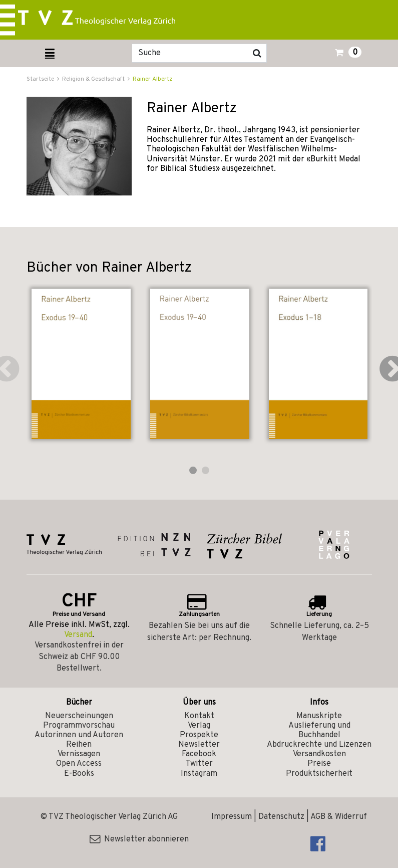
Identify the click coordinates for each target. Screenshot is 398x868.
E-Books (79, 774)
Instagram (199, 774)
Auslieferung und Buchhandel (319, 730)
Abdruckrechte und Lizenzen (319, 745)
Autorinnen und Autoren (79, 735)
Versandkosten (319, 754)
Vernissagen (79, 754)
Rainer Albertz (152, 79)
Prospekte (199, 735)
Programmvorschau (79, 726)
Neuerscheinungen (79, 716)
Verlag (199, 726)
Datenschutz (281, 817)
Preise (319, 764)
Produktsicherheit (319, 774)
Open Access (79, 764)
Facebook (199, 754)
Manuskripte (319, 716)
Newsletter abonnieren (139, 839)
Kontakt (199, 716)
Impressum (232, 817)
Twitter (199, 764)
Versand (78, 635)
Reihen (79, 745)
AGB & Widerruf (339, 817)
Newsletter (199, 745)
